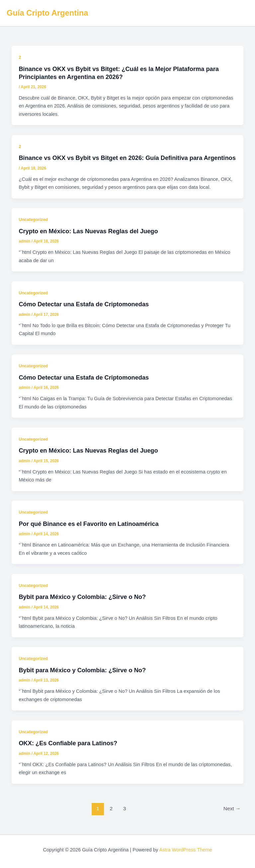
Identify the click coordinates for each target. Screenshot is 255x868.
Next (232, 808)
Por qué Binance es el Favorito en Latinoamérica (88, 524)
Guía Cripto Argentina (47, 13)
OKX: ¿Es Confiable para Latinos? (68, 743)
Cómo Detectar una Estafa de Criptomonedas (84, 304)
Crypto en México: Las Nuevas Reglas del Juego (88, 231)
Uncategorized (33, 219)
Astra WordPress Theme (185, 850)
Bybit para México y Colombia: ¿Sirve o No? (82, 597)
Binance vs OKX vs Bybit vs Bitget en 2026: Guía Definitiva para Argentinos (127, 158)
